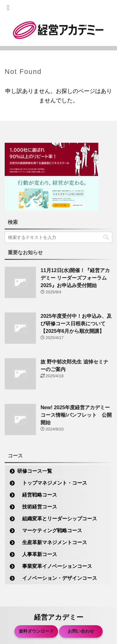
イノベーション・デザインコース (57, 578)
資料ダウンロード (36, 631)
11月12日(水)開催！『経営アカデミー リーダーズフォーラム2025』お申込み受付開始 (75, 278)
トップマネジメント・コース (52, 483)
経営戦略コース (37, 495)
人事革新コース (37, 554)
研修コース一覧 (35, 471)
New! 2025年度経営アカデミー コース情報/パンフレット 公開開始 (76, 415)
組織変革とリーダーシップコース (57, 519)
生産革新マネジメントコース (52, 542)
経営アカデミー (59, 617)
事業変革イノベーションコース (55, 566)
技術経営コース (37, 507)
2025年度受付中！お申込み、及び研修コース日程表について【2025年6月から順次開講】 (76, 324)
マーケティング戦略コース (50, 531)
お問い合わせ (81, 631)
